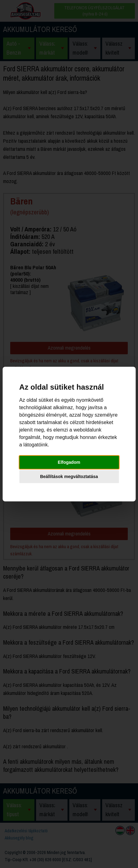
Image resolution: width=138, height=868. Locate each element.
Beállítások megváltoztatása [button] (69, 477)
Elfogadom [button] (69, 462)
